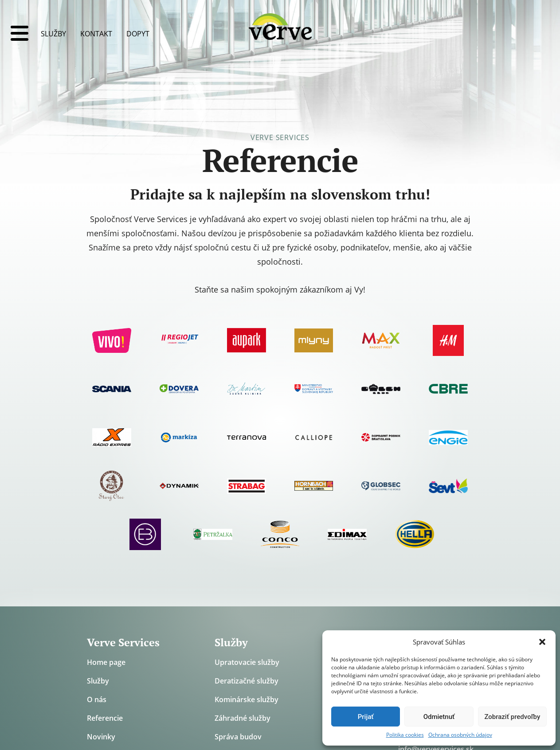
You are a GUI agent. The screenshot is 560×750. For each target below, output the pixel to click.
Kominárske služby (247, 699)
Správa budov (238, 737)
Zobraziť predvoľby (512, 717)
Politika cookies (405, 735)
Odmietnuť (439, 717)
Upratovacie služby (247, 662)
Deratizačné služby (247, 681)
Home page (106, 662)
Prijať (366, 717)
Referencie (105, 718)
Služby (53, 34)
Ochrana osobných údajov (460, 735)
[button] (542, 642)
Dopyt (138, 34)
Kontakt (96, 34)
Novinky (101, 737)
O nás (97, 699)
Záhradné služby (243, 718)
